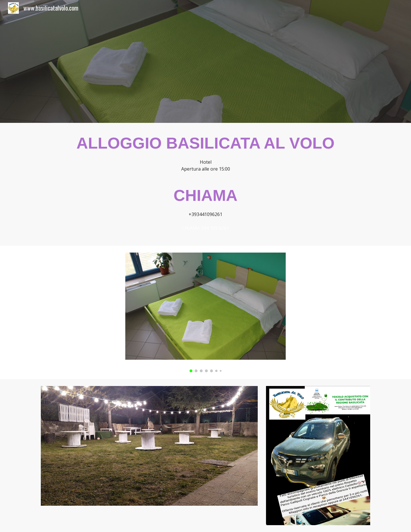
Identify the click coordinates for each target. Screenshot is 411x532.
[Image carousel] (205, 312)
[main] (205, 184)
